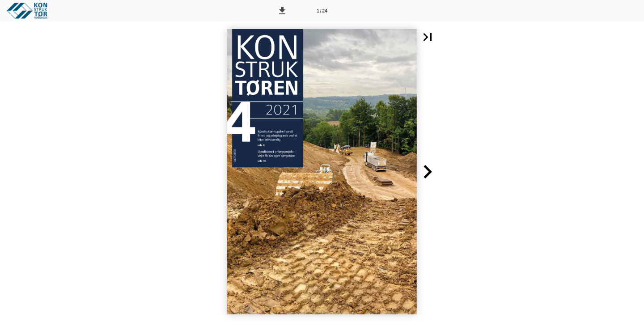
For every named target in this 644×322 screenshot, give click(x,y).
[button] (282, 11)
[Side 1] (322, 11)
